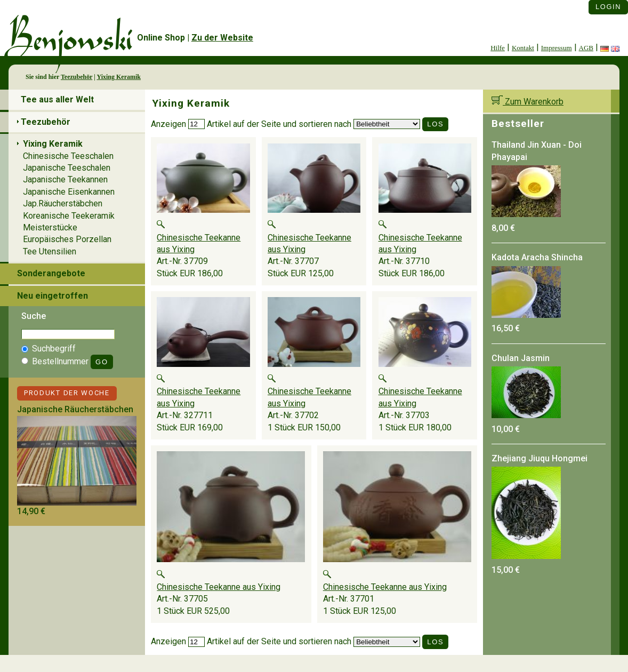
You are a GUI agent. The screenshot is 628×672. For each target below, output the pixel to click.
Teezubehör (77, 77)
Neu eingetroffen (53, 296)
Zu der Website (222, 38)
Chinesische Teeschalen (68, 156)
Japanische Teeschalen (67, 168)
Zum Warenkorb (528, 102)
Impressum (557, 48)
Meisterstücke (50, 227)
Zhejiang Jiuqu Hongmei (540, 458)
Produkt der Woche (67, 393)
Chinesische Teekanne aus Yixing (219, 587)
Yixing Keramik (119, 77)
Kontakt (523, 48)
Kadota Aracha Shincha (537, 257)
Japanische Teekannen (65, 179)
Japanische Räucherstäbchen (75, 409)
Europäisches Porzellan (67, 239)
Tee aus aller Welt (57, 99)
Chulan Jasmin (521, 358)
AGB (586, 48)
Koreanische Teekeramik (69, 216)
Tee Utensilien (50, 251)
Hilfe (498, 48)
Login (608, 7)
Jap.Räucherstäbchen (63, 203)
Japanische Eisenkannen (69, 192)
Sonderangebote (51, 273)
